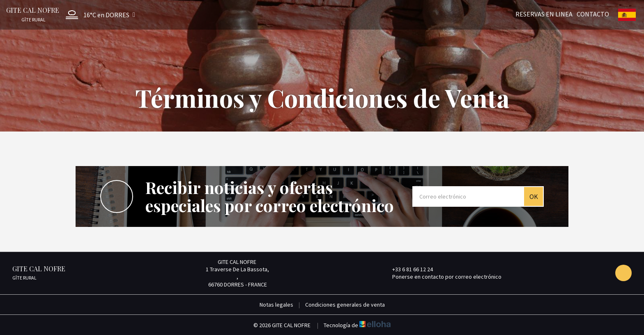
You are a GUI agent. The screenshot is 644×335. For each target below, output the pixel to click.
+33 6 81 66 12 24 (408, 269)
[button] (98, 15)
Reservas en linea (544, 14)
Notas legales (276, 305)
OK (534, 196)
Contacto (593, 14)
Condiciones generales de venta (345, 305)
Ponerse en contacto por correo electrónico (442, 277)
